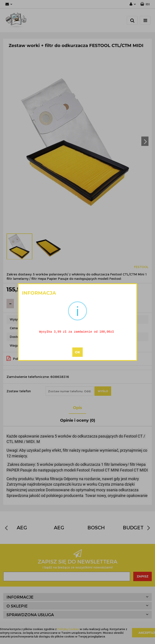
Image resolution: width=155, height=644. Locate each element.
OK (77, 352)
